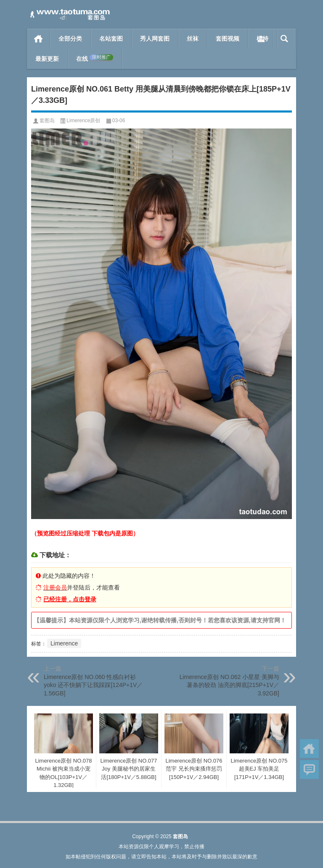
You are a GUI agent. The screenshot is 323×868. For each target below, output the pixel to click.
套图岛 (47, 121)
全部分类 (70, 39)
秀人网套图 (155, 39)
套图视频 (228, 39)
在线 (95, 58)
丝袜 (193, 39)
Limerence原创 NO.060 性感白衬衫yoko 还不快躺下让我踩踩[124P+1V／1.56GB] (93, 685)
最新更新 (47, 59)
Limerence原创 (83, 121)
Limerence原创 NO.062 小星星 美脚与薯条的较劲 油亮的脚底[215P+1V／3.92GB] (229, 685)
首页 (38, 39)
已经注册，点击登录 (70, 599)
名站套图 (111, 39)
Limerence (64, 643)
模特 (262, 39)
